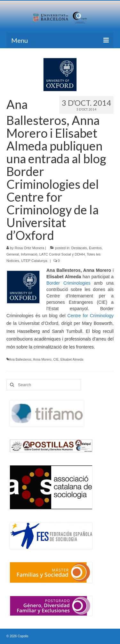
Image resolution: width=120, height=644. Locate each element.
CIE (56, 360)
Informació (29, 254)
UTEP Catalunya (34, 261)
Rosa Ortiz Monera (29, 248)
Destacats (79, 248)
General (13, 254)
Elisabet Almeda (72, 360)
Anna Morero (42, 360)
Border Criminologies (68, 283)
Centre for (78, 316)
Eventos (95, 248)
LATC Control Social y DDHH (62, 254)
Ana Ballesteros (20, 360)
